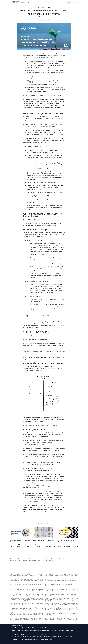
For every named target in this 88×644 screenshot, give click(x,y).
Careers (43, 568)
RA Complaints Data (65, 570)
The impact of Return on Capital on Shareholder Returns (20, 541)
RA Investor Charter (55, 570)
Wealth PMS (30, 2)
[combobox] (72, 2)
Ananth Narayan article (47, 199)
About (33, 568)
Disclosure (44, 570)
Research (23, 2)
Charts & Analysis (44, 8)
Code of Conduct (35, 570)
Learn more (23, 560)
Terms (52, 568)
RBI (49, 20)
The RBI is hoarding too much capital (53, 134)
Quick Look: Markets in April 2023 (44, 540)
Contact (72, 568)
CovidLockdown (42, 20)
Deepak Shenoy (40, 17)
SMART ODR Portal (74, 570)
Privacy (62, 568)
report (51, 351)
